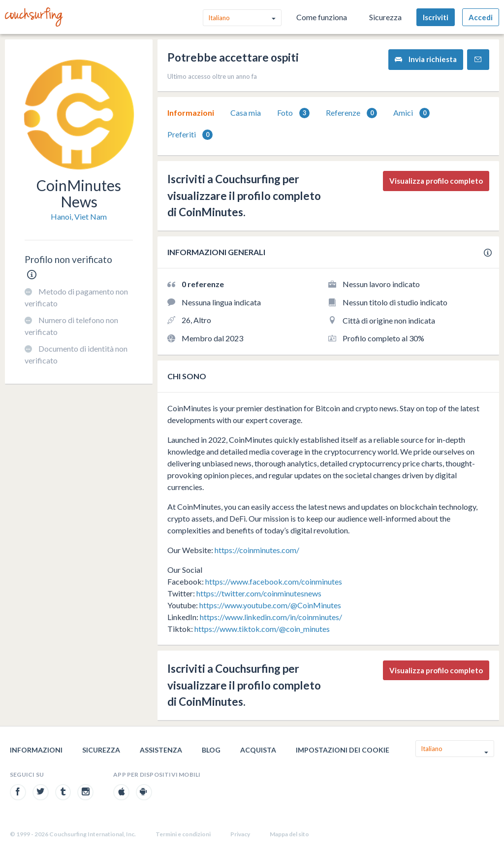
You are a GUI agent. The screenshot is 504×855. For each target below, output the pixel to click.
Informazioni (191, 113)
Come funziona (322, 17)
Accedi (481, 17)
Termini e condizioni (183, 834)
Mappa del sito (289, 834)
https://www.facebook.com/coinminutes (274, 581)
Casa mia (246, 113)
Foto (293, 113)
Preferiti (190, 135)
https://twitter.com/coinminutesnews (259, 593)
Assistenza (161, 750)
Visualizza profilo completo (436, 181)
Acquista (258, 750)
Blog (211, 750)
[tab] (191, 113)
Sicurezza (385, 17)
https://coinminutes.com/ (257, 550)
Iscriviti (436, 17)
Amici (411, 113)
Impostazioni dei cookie (343, 750)
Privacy (240, 834)
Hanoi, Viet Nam (79, 216)
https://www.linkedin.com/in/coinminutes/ (271, 617)
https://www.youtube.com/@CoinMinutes (270, 605)
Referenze (351, 113)
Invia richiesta (426, 59)
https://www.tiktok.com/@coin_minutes (262, 629)
